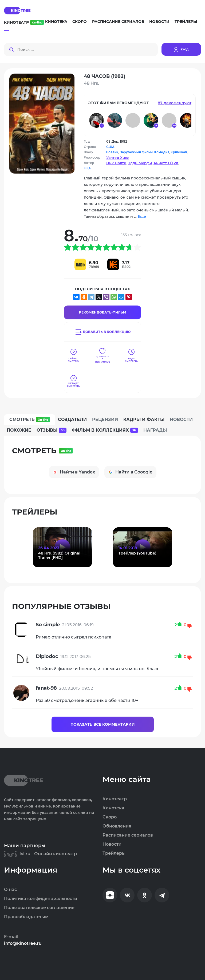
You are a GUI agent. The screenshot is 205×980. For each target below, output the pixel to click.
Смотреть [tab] (30, 420)
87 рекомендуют (175, 103)
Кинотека (56, 22)
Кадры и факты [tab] (144, 419)
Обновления (117, 826)
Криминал (179, 152)
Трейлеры (186, 22)
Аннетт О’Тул (166, 163)
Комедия (162, 152)
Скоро (80, 22)
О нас (10, 890)
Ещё (87, 168)
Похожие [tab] (19, 430)
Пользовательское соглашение (39, 908)
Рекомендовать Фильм (103, 312)
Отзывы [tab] (52, 430)
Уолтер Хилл (118, 158)
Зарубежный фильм (136, 152)
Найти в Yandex (74, 472)
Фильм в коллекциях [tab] (105, 430)
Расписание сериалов (118, 22)
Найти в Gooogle (130, 472)
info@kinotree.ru (23, 943)
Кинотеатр (24, 22)
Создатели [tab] (72, 419)
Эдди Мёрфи (140, 163)
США (110, 147)
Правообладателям (26, 917)
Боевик (112, 152)
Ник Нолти (116, 163)
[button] (6, 31)
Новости (159, 22)
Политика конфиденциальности (41, 899)
